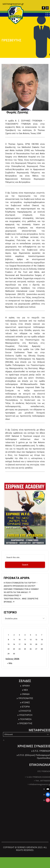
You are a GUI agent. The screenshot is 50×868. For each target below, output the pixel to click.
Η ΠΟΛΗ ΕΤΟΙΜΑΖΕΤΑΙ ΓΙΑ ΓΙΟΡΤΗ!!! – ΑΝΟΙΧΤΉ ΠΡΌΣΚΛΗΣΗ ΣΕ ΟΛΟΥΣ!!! (21, 584)
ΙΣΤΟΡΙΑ (26, 707)
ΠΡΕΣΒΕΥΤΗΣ (26, 723)
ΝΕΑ (26, 690)
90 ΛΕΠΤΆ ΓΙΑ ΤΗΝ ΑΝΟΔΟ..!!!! (17, 592)
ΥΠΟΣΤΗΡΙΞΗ (26, 715)
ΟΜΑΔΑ (26, 694)
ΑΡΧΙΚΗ (26, 686)
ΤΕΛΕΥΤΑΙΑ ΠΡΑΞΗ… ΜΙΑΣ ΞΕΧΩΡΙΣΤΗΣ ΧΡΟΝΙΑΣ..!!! (21, 600)
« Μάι (10, 663)
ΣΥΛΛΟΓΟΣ (26, 711)
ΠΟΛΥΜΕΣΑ (26, 719)
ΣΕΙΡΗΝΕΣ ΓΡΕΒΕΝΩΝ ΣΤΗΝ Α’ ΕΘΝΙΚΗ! (21, 589)
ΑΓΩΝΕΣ (26, 702)
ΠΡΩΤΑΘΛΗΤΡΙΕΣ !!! (12, 595)
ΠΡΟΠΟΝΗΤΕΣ (26, 698)
